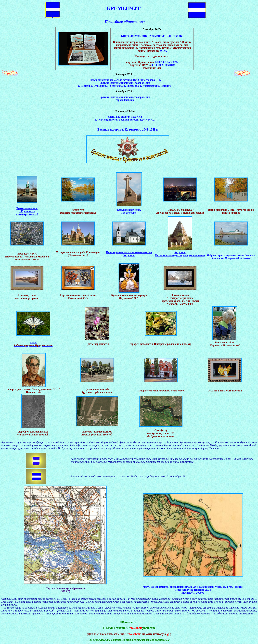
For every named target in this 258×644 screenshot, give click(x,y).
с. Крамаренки (149, 86)
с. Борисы (84, 86)
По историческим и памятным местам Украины (129, 254)
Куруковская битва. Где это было (129, 211)
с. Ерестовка (131, 86)
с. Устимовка (115, 86)
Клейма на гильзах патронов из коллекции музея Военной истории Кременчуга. (125, 118)
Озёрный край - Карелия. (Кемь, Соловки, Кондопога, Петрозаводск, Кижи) (231, 257)
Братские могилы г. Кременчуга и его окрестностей (27, 211)
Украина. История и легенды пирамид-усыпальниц (180, 254)
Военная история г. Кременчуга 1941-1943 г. (128, 129)
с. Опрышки (99, 86)
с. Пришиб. (165, 86)
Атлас (33, 342)
